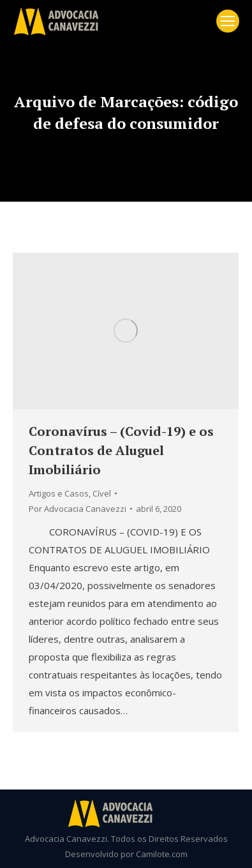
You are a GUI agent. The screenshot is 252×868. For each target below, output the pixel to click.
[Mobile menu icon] (228, 21)
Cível (102, 493)
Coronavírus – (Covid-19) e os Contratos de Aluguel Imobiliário (121, 450)
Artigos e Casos (59, 493)
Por (78, 509)
